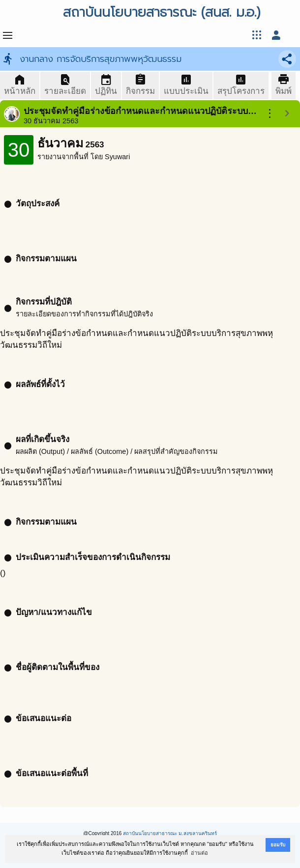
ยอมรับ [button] (278, 845)
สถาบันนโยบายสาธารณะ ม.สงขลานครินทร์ (170, 833)
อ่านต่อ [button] (199, 853)
